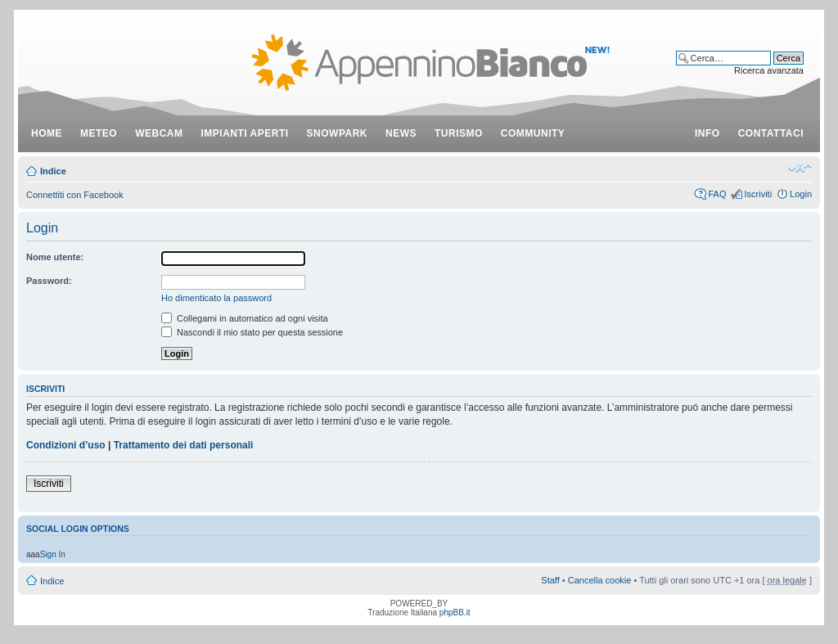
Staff (550, 580)
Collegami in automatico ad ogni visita (245, 318)
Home (47, 133)
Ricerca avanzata (769, 70)
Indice (53, 171)
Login (801, 194)
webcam (159, 133)
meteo (99, 133)
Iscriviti (758, 194)
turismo (459, 133)
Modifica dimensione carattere (800, 168)
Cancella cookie (600, 580)
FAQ (717, 194)
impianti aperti (245, 133)
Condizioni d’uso (66, 445)
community (533, 133)
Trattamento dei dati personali (184, 445)
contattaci (771, 133)
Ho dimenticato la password (216, 298)
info (707, 133)
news (401, 133)
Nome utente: (55, 257)
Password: (49, 281)
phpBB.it (455, 612)
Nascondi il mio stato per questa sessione (252, 332)
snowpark (337, 133)
